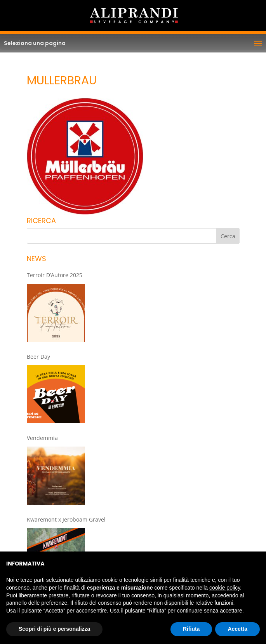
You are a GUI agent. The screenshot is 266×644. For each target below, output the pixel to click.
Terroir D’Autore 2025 (55, 275)
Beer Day (38, 357)
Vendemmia (42, 438)
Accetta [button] (237, 629)
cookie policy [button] (225, 588)
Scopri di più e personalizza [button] (54, 629)
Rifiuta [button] (191, 629)
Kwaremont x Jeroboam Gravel (66, 519)
